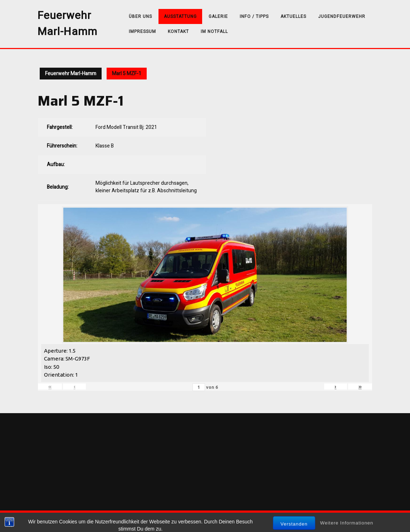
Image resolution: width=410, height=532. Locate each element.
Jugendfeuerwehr (342, 16)
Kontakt (178, 32)
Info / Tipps (254, 16)
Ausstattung (180, 16)
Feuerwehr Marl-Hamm (67, 24)
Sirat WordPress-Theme (184, 521)
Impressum (142, 32)
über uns (140, 16)
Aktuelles (293, 16)
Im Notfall (214, 32)
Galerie (218, 16)
